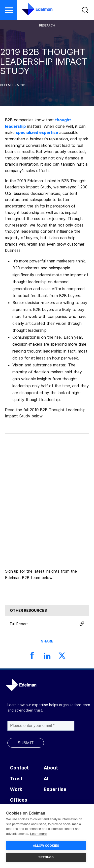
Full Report (47, 624)
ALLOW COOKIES (46, 846)
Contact (19, 768)
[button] (9, 10)
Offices (19, 800)
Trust (16, 779)
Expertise (55, 789)
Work (16, 789)
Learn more (38, 834)
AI (46, 779)
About (51, 768)
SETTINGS (46, 857)
